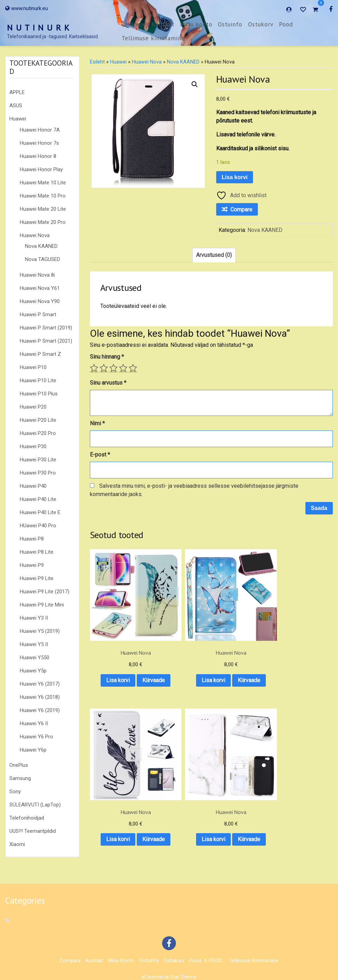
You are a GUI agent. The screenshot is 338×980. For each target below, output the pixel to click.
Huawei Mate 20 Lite (43, 209)
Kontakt (163, 24)
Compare (134, 24)
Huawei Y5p (33, 671)
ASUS (16, 106)
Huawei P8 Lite (37, 552)
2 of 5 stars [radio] (104, 368)
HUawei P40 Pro (38, 526)
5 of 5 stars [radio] (133, 368)
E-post (100, 455)
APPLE (17, 92)
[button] (195, 84)
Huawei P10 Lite (38, 380)
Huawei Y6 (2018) (40, 697)
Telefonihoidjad (27, 818)
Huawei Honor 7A (40, 130)
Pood (286, 24)
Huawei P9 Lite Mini (42, 605)
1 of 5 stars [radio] (94, 368)
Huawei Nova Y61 (40, 288)
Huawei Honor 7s (39, 143)
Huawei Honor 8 (38, 156)
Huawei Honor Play (41, 169)
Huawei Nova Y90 (40, 301)
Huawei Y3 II (34, 618)
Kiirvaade (116, 660)
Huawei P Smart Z (40, 354)
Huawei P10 (33, 367)
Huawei (18, 119)
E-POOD (213, 955)
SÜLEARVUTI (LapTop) (35, 805)
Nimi (97, 423)
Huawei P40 (33, 486)
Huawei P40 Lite (38, 499)
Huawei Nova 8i (37, 275)
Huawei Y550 (35, 657)
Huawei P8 (32, 539)
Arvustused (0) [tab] (214, 255)
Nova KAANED (41, 246)
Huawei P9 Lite (37, 578)
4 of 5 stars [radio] (123, 368)
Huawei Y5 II (34, 644)
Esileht (97, 62)
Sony (15, 791)
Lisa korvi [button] (117, 642)
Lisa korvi (235, 177)
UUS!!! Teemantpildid (33, 831)
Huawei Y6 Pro (36, 737)
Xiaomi (17, 844)
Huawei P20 (33, 407)
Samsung (20, 778)
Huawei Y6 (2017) (40, 684)
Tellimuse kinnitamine (153, 38)
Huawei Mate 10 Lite (43, 183)
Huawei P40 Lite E (40, 512)
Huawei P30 (33, 446)
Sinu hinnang (107, 357)
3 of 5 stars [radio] (113, 368)
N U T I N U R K (39, 28)
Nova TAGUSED (43, 259)
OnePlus (19, 765)
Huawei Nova (35, 235)
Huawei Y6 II (34, 723)
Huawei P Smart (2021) (46, 341)
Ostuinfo (230, 24)
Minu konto (196, 24)
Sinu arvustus (108, 383)
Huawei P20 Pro (38, 433)
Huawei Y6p (33, 750)
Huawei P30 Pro (38, 473)
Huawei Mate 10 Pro (43, 196)
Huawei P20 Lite (38, 420)
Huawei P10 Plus (39, 394)
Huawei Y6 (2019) (40, 710)
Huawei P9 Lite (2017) (45, 592)
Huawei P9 (32, 565)
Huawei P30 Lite (38, 460)
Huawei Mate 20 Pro (43, 222)
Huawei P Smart (38, 315)
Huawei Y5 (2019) (40, 631)
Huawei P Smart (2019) (46, 328)
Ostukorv (261, 24)
